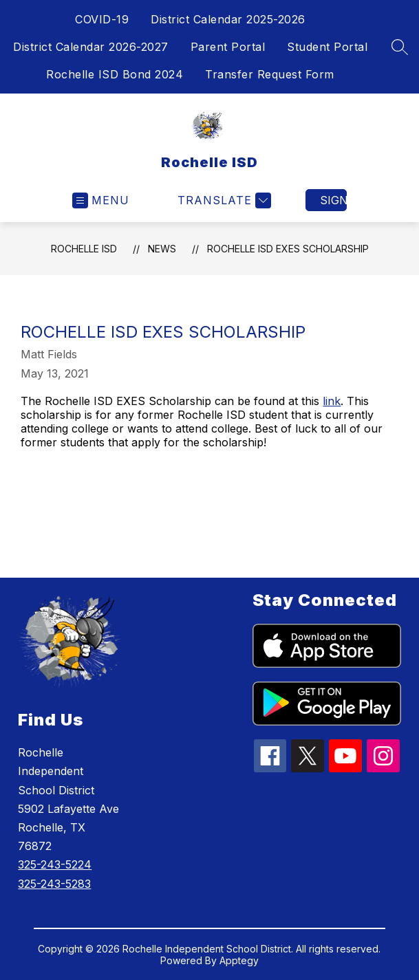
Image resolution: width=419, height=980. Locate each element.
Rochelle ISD (84, 249)
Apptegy (239, 960)
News (162, 249)
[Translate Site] (223, 200)
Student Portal (327, 47)
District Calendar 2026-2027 (91, 47)
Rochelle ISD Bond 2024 (115, 74)
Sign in (333, 200)
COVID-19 (102, 19)
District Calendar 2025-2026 (228, 19)
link (332, 401)
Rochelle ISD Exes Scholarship (288, 249)
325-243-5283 (54, 884)
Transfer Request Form (270, 74)
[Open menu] (101, 200)
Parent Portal (228, 47)
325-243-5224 (55, 864)
